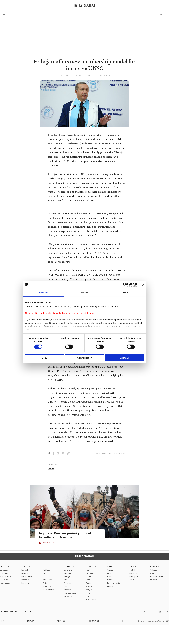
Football (132, 570)
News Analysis (5, 583)
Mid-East (46, 570)
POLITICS (5, 567)
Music (109, 573)
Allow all (125, 358)
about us (61, 621)
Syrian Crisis (48, 586)
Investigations (27, 577)
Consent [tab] (43, 292)
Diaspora (25, 583)
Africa (45, 583)
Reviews (110, 586)
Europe (46, 573)
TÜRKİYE (26, 567)
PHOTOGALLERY (49, 543)
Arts (110, 567)
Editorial (153, 580)
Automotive (69, 570)
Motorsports (134, 577)
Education (25, 573)
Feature (89, 596)
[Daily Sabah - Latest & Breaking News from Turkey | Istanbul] (84, 5)
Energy (67, 577)
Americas (47, 577)
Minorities (25, 580)
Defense (68, 590)
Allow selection (84, 358)
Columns (154, 570)
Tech (66, 586)
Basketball (133, 573)
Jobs (2, 621)
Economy (68, 573)
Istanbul (25, 570)
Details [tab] (85, 292)
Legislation (4, 573)
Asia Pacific (47, 580)
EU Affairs (4, 580)
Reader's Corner (157, 577)
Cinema (110, 570)
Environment (91, 573)
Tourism (68, 583)
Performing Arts (113, 583)
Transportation (70, 593)
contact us (94, 621)
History (89, 593)
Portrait (110, 580)
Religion (89, 590)
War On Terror (6, 577)
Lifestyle (91, 567)
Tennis (131, 580)
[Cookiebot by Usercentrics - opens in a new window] (125, 285)
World (47, 567)
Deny (45, 358)
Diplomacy (4, 570)
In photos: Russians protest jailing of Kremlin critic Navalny (66, 535)
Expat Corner (91, 600)
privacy (30, 621)
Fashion (89, 583)
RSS (124, 621)
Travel (88, 577)
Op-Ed (153, 573)
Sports (133, 567)
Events (110, 577)
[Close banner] (143, 285)
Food (88, 580)
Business (69, 567)
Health (88, 570)
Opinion (155, 567)
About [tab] (126, 292)
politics (51, 468)
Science (89, 586)
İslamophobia (48, 590)
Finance (67, 580)
